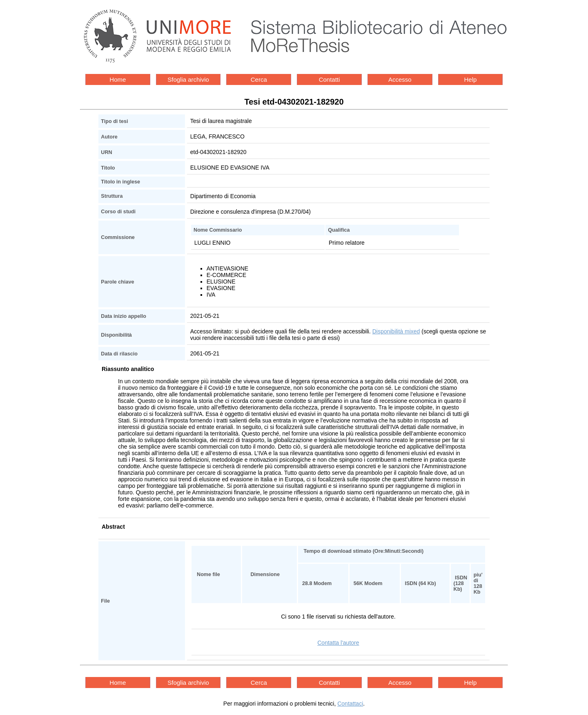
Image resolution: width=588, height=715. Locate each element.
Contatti (330, 79)
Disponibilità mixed (396, 331)
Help (471, 79)
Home (118, 79)
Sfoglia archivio (188, 79)
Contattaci (350, 704)
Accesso (400, 79)
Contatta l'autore (338, 643)
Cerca (259, 79)
